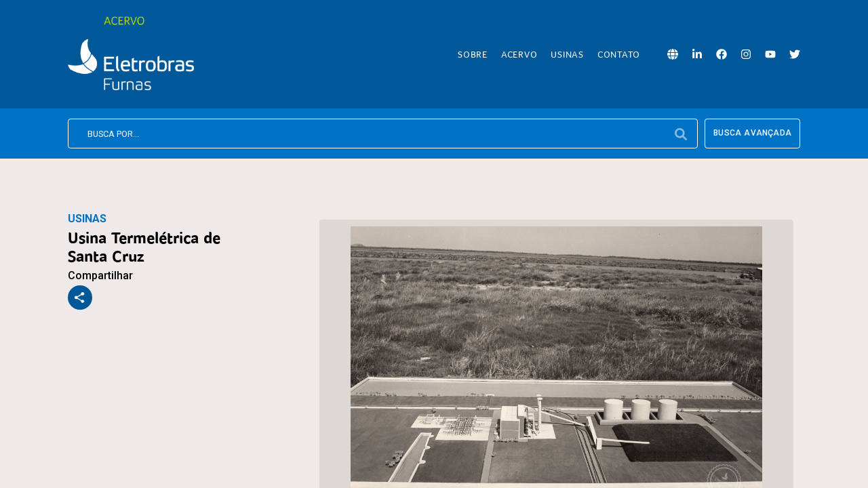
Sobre (473, 54)
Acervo (519, 54)
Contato (619, 54)
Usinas (567, 54)
